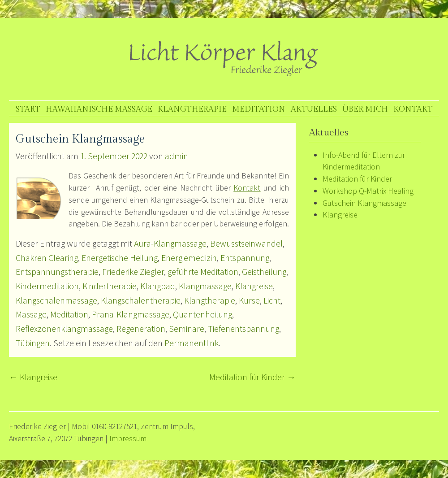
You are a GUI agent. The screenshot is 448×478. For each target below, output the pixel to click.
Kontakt (413, 109)
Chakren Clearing (47, 258)
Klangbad (158, 286)
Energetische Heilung (120, 258)
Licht (272, 300)
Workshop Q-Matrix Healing (368, 191)
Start (28, 109)
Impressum (128, 439)
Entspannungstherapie (57, 272)
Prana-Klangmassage (131, 314)
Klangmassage (205, 286)
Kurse (249, 300)
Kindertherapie (110, 286)
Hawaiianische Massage (99, 109)
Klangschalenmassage (56, 300)
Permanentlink (192, 343)
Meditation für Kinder (252, 377)
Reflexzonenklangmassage (64, 329)
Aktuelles (314, 109)
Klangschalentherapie (141, 300)
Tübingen (33, 343)
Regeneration (141, 329)
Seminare (187, 329)
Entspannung (245, 258)
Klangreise (254, 286)
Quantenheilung (202, 314)
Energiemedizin (189, 258)
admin (177, 156)
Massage (31, 314)
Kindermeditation (47, 286)
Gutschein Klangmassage (364, 203)
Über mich (365, 109)
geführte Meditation (203, 272)
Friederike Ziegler (133, 272)
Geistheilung (264, 272)
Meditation (259, 109)
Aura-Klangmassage (170, 243)
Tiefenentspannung (243, 329)
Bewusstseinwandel (246, 243)
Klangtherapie (192, 109)
